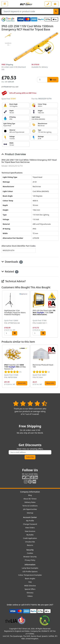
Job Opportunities (30, 509)
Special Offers (30, 589)
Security (30, 550)
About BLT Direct (30, 499)
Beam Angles (30, 578)
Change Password (30, 524)
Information (30, 565)
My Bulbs (30, 535)
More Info (22, 383)
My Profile (30, 521)
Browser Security (30, 557)
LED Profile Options (30, 571)
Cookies (30, 553)
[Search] (56, 11)
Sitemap (30, 513)
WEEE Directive (30, 586)
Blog (30, 495)
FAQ (30, 582)
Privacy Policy (30, 560)
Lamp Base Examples (30, 568)
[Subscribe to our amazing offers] (30, 452)
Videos (30, 596)
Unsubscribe (30, 542)
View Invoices (30, 531)
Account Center (30, 517)
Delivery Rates (30, 502)
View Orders (30, 528)
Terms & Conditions (30, 506)
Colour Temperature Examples (30, 575)
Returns (30, 545)
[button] (56, 314)
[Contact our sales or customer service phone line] (48, 4)
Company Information (30, 492)
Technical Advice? (14, 281)
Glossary (30, 593)
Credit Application (30, 538)
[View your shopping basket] (55, 4)
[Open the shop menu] (5, 4)
